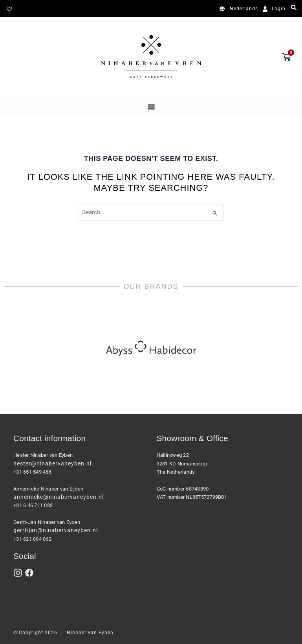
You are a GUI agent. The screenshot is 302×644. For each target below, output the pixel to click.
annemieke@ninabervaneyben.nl (59, 497)
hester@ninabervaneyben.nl (52, 463)
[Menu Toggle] (151, 107)
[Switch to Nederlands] (240, 9)
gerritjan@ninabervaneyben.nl (56, 530)
